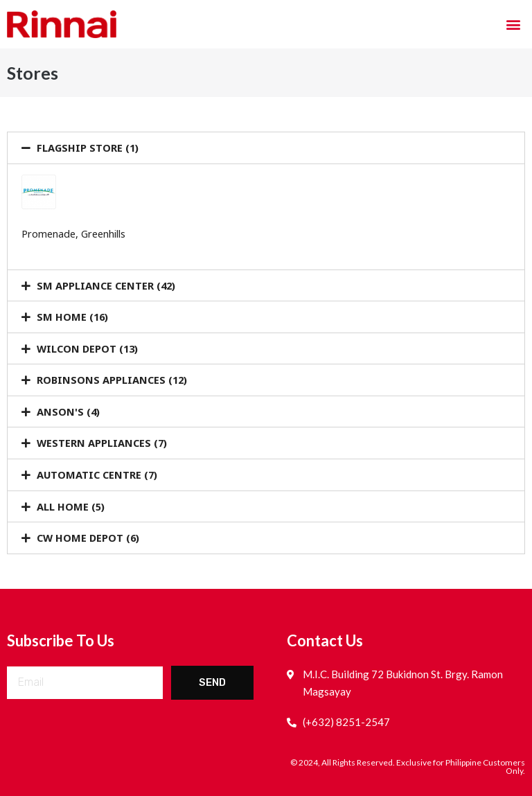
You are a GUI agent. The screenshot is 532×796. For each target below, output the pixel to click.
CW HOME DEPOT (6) (88, 538)
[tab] (266, 148)
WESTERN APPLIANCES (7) (102, 443)
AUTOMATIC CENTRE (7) (97, 475)
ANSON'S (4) (68, 412)
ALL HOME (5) (71, 506)
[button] (514, 25)
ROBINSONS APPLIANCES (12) (112, 380)
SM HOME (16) (72, 317)
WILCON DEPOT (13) (87, 348)
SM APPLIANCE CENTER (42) (106, 285)
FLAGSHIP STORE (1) (88, 148)
